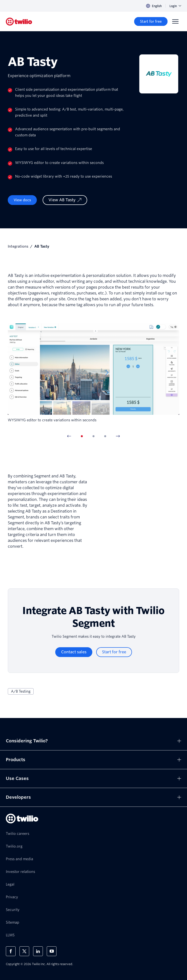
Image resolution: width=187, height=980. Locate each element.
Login (175, 6)
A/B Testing (21, 691)
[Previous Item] (69, 436)
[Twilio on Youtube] (52, 951)
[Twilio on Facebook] (11, 951)
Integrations (18, 246)
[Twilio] (19, 22)
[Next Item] (118, 436)
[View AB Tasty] (65, 200)
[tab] (82, 436)
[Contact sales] (74, 652)
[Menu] (175, 21)
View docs (22, 200)
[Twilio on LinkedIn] (38, 951)
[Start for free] (151, 21)
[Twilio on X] (24, 951)
